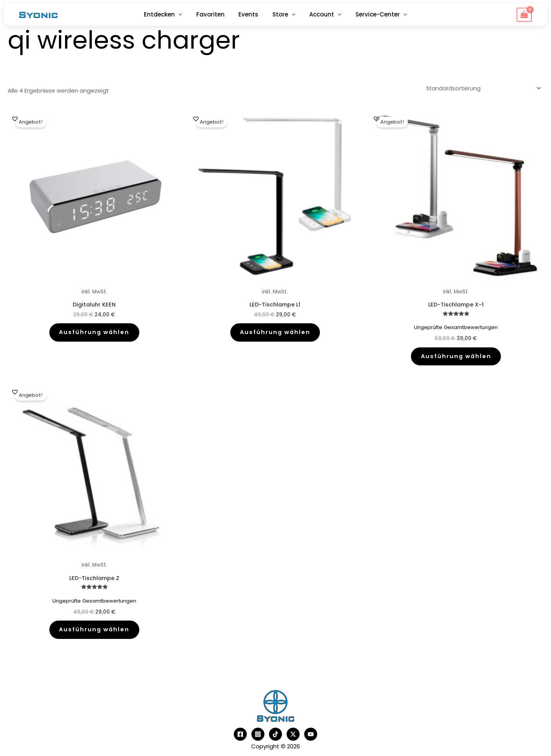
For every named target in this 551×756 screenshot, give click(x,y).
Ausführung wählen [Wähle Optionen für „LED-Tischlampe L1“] (275, 333)
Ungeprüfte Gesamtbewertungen (456, 327)
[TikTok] (275, 738)
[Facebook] (240, 738)
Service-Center (372, 14)
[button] (15, 117)
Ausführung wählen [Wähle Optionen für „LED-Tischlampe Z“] (94, 632)
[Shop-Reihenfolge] (481, 88)
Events (250, 14)
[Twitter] (293, 738)
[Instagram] (258, 738)
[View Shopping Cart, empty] (524, 15)
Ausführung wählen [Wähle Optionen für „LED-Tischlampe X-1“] (456, 356)
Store (279, 14)
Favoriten (214, 14)
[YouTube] (311, 738)
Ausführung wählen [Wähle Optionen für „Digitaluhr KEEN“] (94, 333)
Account (318, 14)
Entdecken (166, 14)
